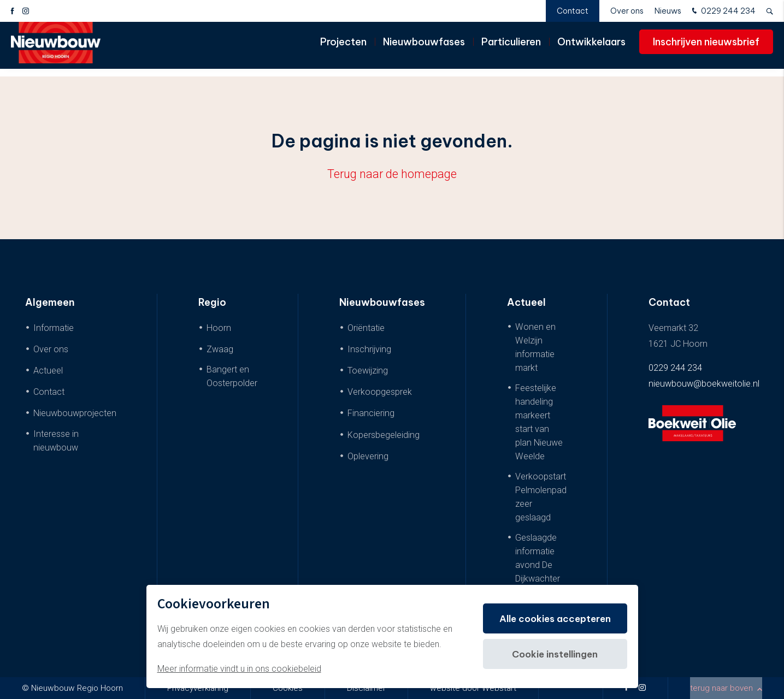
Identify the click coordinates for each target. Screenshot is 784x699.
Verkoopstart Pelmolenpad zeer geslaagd (541, 497)
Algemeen (50, 302)
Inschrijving (369, 349)
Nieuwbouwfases (424, 49)
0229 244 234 (723, 11)
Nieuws (668, 11)
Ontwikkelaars (591, 49)
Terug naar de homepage (392, 174)
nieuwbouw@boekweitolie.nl (704, 384)
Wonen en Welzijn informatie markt (535, 347)
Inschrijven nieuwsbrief (706, 49)
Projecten (343, 49)
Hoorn (219, 328)
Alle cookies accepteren (551, 618)
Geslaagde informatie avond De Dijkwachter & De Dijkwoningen (541, 572)
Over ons (627, 11)
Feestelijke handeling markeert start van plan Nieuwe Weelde (539, 422)
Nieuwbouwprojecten (75, 413)
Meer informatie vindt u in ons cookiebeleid (239, 669)
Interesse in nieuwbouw (56, 441)
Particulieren (511, 49)
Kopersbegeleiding (384, 435)
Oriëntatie (366, 328)
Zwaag (220, 349)
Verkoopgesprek (380, 392)
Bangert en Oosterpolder (232, 376)
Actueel (48, 371)
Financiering (371, 413)
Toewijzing (368, 371)
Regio (212, 302)
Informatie (54, 328)
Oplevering (368, 456)
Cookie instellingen (551, 654)
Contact (573, 11)
